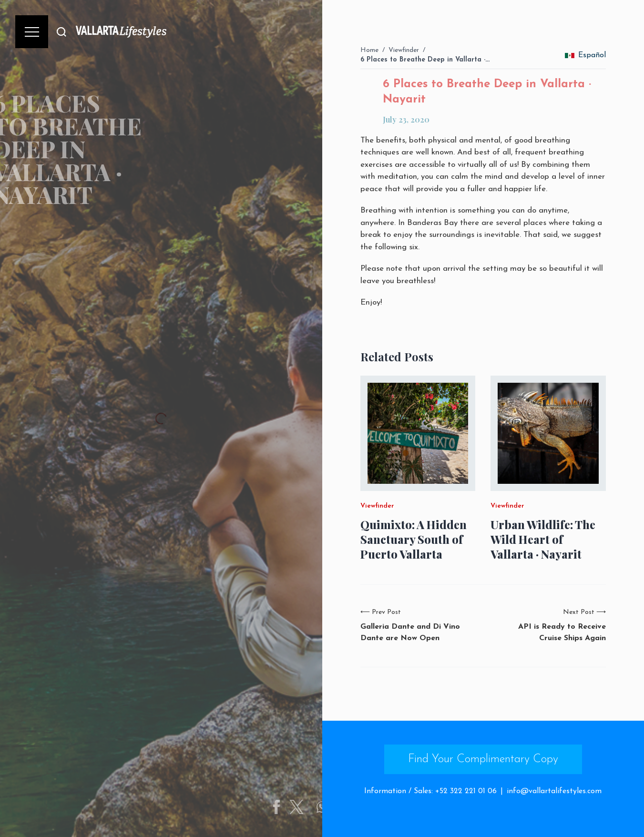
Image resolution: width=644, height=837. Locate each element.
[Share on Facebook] (284, 807)
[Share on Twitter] (304, 807)
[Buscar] (61, 32)
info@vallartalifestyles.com (554, 791)
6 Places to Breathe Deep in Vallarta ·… (425, 60)
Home (369, 50)
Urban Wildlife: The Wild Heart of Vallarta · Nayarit (543, 539)
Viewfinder (404, 50)
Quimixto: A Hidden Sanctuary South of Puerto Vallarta (414, 539)
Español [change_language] (585, 55)
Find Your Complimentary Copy (483, 759)
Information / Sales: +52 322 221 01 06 (430, 791)
